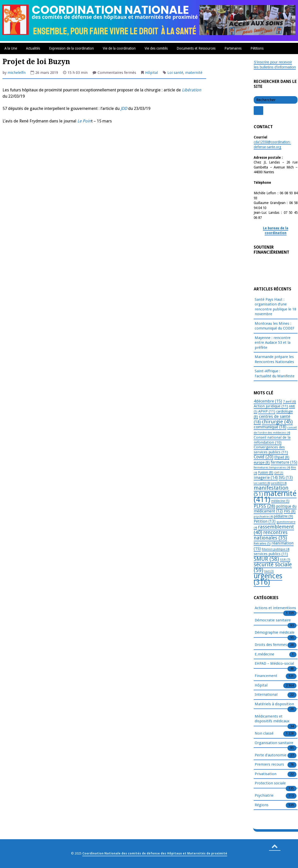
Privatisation (266, 774)
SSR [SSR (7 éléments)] (285, 560)
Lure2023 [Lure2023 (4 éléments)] (279, 483)
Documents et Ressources (196, 48)
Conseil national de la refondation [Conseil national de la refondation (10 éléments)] (272, 440)
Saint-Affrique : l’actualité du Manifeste (275, 374)
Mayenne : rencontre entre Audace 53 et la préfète (273, 343)
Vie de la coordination (119, 48)
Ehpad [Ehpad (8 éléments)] (282, 457)
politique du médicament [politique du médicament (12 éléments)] (275, 509)
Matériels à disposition (274, 704)
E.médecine (264, 654)
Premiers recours (269, 765)
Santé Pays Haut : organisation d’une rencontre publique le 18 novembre (275, 307)
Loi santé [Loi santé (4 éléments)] (262, 483)
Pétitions (257, 48)
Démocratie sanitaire (273, 620)
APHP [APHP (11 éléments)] (267, 411)
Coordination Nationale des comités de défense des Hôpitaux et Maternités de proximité (155, 853)
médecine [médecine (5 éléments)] (280, 501)
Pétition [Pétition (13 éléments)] (265, 521)
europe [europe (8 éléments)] (262, 462)
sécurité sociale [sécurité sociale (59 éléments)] (273, 567)
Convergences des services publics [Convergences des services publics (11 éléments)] (271, 450)
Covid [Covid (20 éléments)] (263, 457)
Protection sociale (270, 783)
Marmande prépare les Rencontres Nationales (274, 359)
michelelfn (17, 73)
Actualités (33, 48)
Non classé (264, 734)
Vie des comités (156, 48)
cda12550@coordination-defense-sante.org (272, 144)
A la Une (11, 48)
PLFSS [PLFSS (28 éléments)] (264, 506)
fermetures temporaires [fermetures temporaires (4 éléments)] (272, 467)
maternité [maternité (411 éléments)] (275, 497)
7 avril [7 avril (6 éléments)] (289, 401)
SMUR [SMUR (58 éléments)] (266, 559)
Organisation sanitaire (274, 743)
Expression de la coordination (71, 48)
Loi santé (175, 73)
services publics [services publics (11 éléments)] (271, 554)
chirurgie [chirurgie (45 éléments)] (277, 422)
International (266, 695)
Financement (266, 676)
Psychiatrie (264, 796)
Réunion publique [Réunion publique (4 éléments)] (275, 549)
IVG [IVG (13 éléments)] (286, 478)
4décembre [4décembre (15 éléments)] (268, 401)
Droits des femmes (271, 645)
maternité (194, 73)
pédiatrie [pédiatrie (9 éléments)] (283, 516)
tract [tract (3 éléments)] (269, 571)
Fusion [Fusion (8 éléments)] (266, 472)
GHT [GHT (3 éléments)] (279, 473)
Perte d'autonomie (271, 755)
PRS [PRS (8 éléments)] (290, 511)
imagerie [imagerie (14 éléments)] (266, 478)
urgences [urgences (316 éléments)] (268, 579)
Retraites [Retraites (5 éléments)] (262, 544)
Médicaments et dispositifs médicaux (272, 719)
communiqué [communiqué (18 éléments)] (270, 427)
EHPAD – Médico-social (274, 664)
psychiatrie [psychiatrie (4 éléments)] (263, 516)
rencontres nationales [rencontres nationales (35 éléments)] (271, 535)
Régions (262, 805)
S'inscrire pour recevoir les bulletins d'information (275, 65)
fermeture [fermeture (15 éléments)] (284, 462)
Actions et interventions (275, 608)
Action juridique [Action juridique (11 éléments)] (271, 406)
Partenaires (233, 48)
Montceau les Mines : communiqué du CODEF (275, 326)
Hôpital (152, 73)
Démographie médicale (275, 633)
